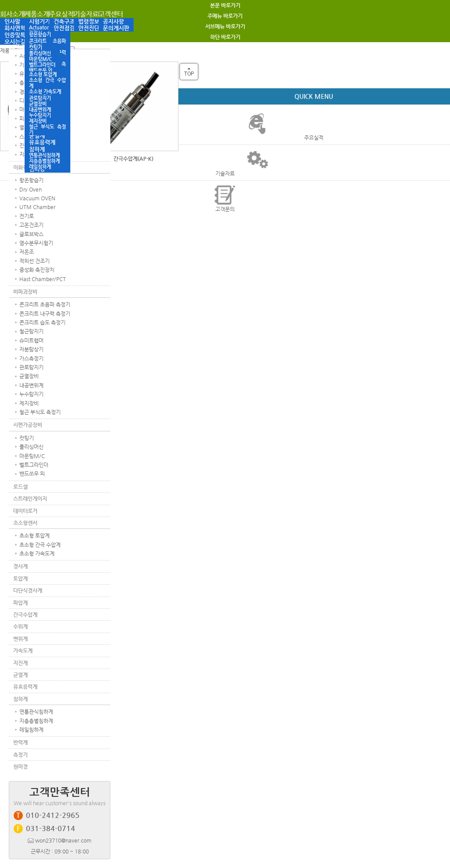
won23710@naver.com (60, 840)
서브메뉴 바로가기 (225, 26)
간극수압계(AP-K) (133, 159)
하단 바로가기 (225, 37)
